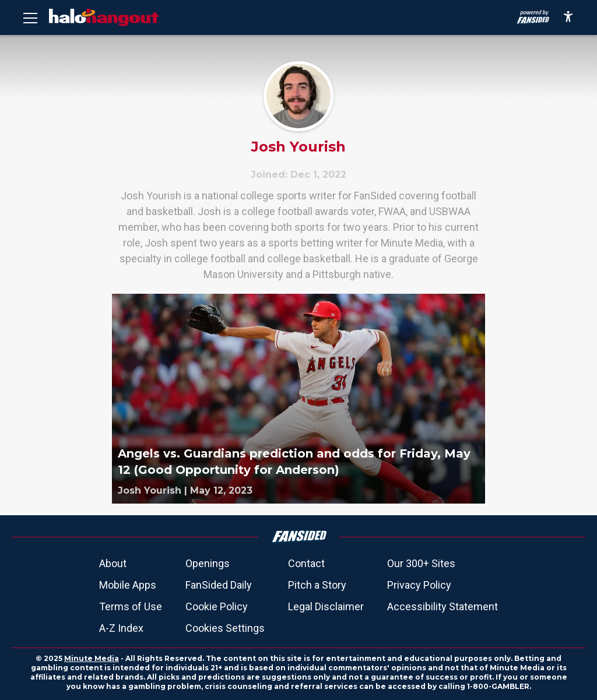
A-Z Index (121, 628)
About (113, 563)
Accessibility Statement (443, 606)
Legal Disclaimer (326, 606)
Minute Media (92, 658)
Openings (208, 563)
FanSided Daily (219, 585)
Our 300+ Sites (421, 563)
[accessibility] (568, 17)
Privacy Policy (419, 585)
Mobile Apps (128, 585)
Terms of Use (131, 606)
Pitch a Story (317, 585)
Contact (306, 563)
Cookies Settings (225, 628)
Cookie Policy (217, 606)
